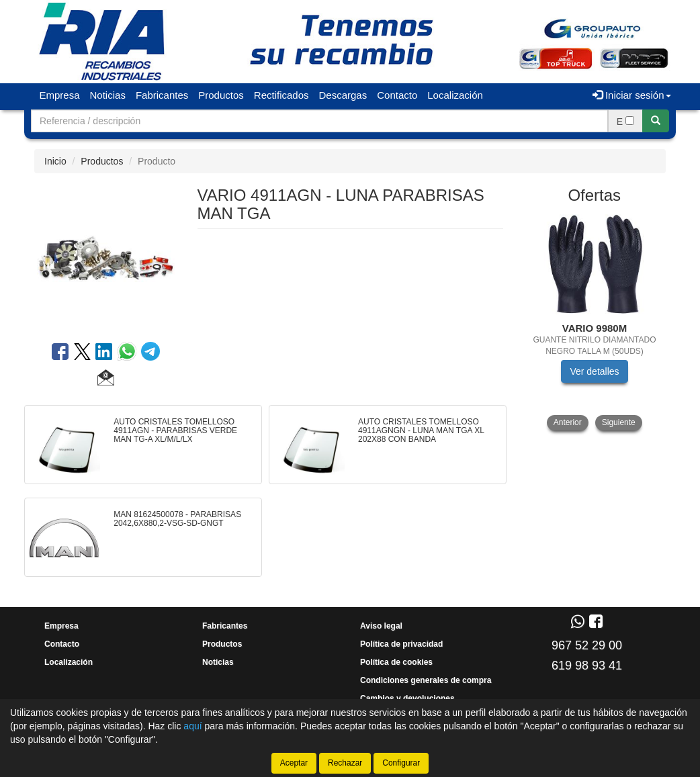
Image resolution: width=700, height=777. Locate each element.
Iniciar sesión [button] (632, 95)
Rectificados (281, 95)
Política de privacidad (401, 644)
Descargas (343, 95)
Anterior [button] (568, 422)
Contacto (397, 95)
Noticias (108, 95)
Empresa (60, 95)
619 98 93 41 (587, 666)
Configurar (401, 763)
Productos (221, 95)
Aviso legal (381, 626)
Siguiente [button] (619, 422)
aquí (192, 726)
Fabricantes (162, 95)
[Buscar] (656, 121)
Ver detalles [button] (594, 371)
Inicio (55, 161)
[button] (106, 379)
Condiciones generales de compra (426, 680)
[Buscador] (319, 121)
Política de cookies (396, 662)
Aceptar (294, 763)
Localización (455, 95)
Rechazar (345, 763)
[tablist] (595, 323)
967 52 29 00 (587, 645)
